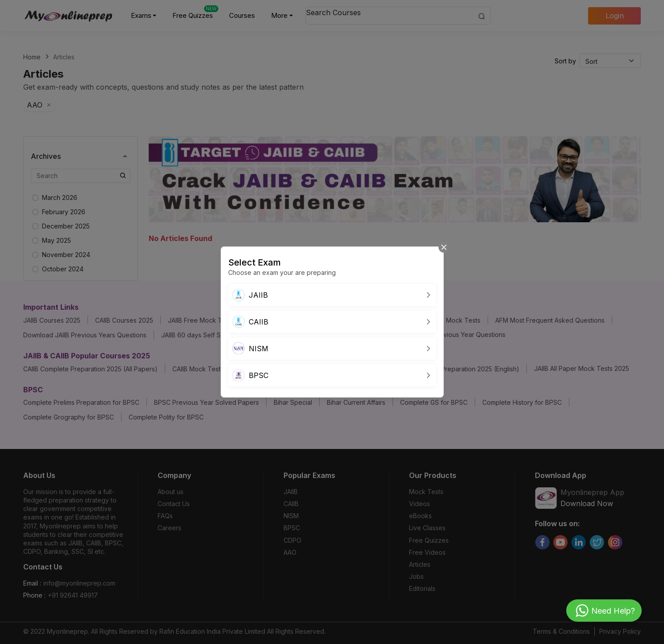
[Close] (444, 247)
